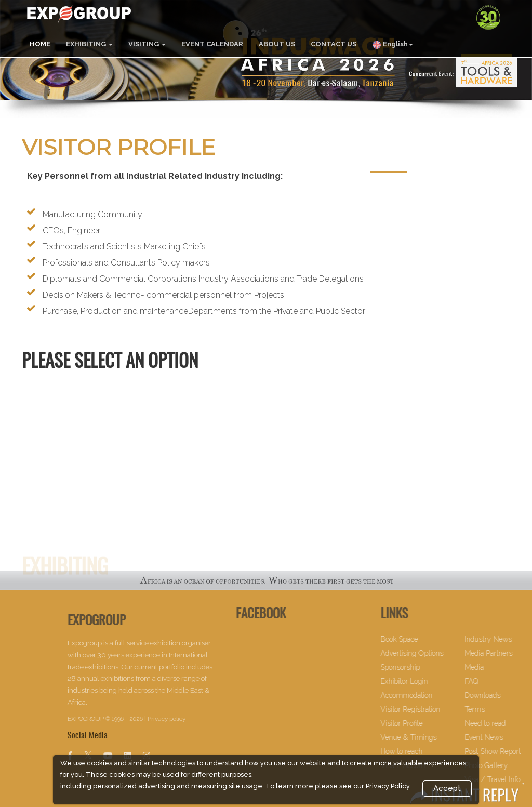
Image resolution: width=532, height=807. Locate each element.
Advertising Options (433, 653)
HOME (40, 44)
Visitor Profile (423, 723)
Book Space (420, 639)
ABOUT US (277, 44)
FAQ (492, 681)
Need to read (506, 723)
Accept (447, 788)
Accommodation (428, 695)
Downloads (503, 695)
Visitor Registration (431, 709)
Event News (504, 737)
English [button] (393, 45)
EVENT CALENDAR (212, 44)
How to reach (423, 751)
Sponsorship (421, 667)
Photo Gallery (507, 765)
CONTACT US (334, 44)
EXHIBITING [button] (89, 44)
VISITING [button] (147, 44)
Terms (495, 709)
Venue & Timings (430, 737)
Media (495, 667)
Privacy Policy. (388, 786)
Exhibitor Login (425, 681)
